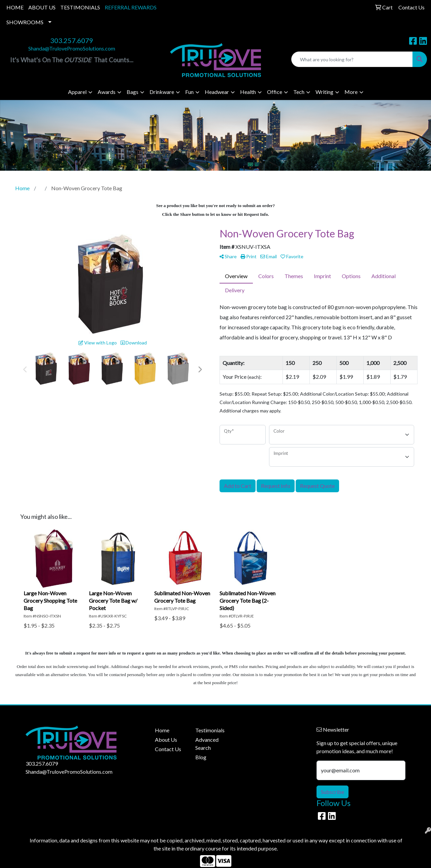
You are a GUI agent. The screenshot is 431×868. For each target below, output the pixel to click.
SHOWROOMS (25, 22)
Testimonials (210, 730)
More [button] (351, 92)
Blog (201, 757)
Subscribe (333, 792)
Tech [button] (299, 92)
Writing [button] (324, 92)
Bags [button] (132, 92)
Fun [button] (189, 92)
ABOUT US (42, 7)
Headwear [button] (217, 92)
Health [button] (248, 92)
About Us (166, 740)
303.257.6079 (72, 40)
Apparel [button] (77, 92)
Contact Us (168, 749)
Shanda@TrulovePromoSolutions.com (72, 48)
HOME (15, 7)
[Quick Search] (352, 59)
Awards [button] (107, 92)
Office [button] (275, 92)
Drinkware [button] (162, 92)
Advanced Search (207, 744)
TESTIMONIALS (80, 7)
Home (162, 730)
